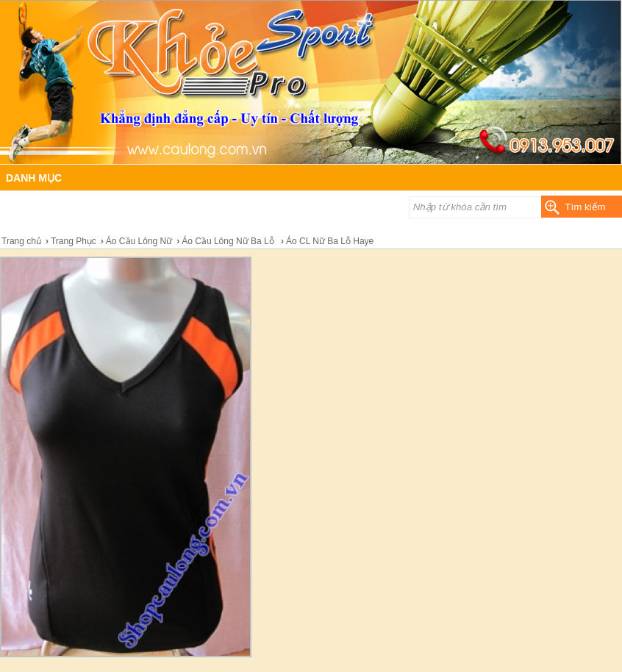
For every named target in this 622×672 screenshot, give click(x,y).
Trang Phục (74, 241)
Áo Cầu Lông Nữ (139, 241)
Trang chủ (21, 241)
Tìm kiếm (585, 207)
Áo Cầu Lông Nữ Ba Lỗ (229, 241)
